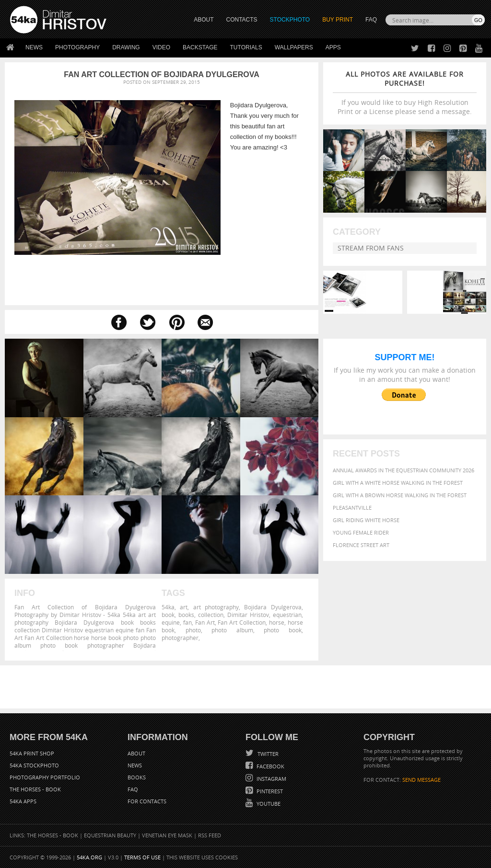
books (186, 615)
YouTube (268, 804)
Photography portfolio (45, 777)
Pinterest (269, 791)
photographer (180, 638)
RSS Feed (210, 835)
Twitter (267, 754)
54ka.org (89, 857)
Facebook (270, 766)
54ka (168, 607)
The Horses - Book (35, 789)
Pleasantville (352, 508)
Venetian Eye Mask (167, 835)
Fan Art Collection (242, 622)
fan (187, 622)
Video (161, 47)
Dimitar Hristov (248, 615)
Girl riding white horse (366, 520)
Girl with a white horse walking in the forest (398, 483)
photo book (283, 630)
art (184, 607)
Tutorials (246, 47)
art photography (216, 607)
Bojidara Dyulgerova (273, 607)
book (168, 615)
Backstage (200, 47)
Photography (77, 47)
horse (277, 622)
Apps (333, 47)
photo (193, 630)
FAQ (371, 20)
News (34, 47)
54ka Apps (23, 801)
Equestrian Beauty (110, 835)
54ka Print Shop (32, 753)
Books (137, 777)
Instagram (271, 779)
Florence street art (361, 545)
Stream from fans (371, 248)
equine (171, 622)
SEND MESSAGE (421, 780)
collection (211, 615)
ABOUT (204, 20)
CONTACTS (242, 20)
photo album (232, 630)
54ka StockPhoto (34, 765)
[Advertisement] (247, 687)
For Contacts (147, 801)
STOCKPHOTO (290, 20)
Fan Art (205, 622)
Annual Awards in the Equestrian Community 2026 (403, 470)
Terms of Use (142, 857)
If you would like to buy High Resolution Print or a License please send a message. (405, 93)
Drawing (126, 47)
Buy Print (338, 20)
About (136, 753)
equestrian (287, 615)
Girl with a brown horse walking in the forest (400, 495)
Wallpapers (294, 47)
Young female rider (361, 532)
